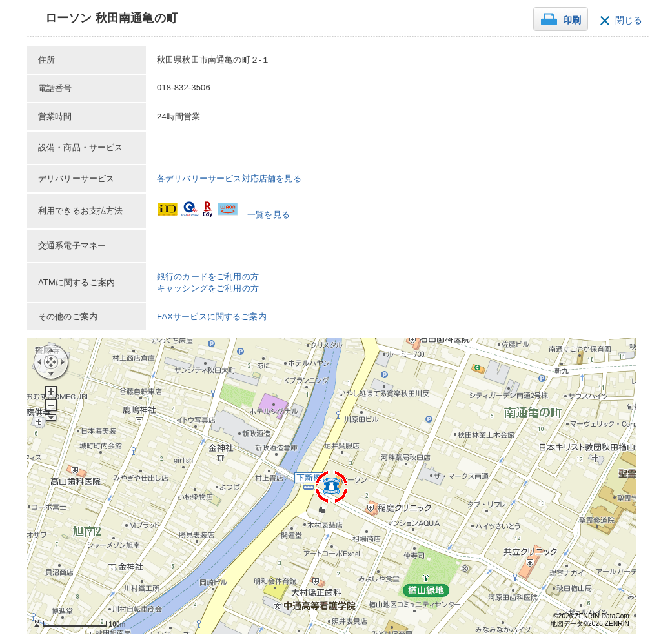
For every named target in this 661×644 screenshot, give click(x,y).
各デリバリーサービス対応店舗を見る (229, 178)
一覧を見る (269, 215)
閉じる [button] (629, 20)
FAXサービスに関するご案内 (212, 317)
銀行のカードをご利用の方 (208, 277)
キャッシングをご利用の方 (208, 288)
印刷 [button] (572, 20)
